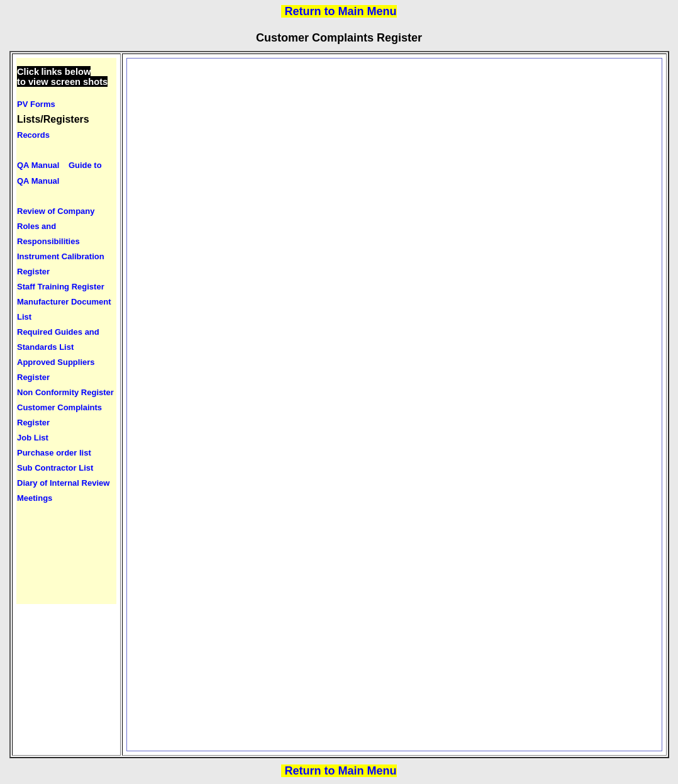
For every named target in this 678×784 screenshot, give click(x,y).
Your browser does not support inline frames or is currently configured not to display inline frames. (66, 331)
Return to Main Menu (341, 11)
